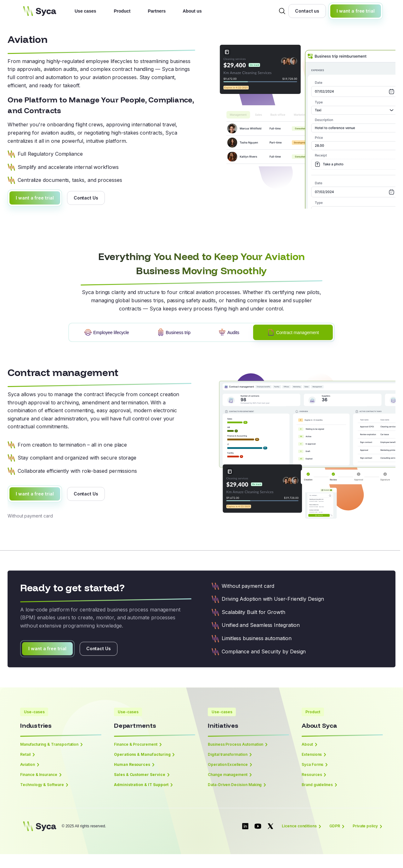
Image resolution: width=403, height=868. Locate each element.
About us (192, 11)
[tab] (106, 332)
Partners (157, 11)
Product (122, 11)
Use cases (85, 11)
